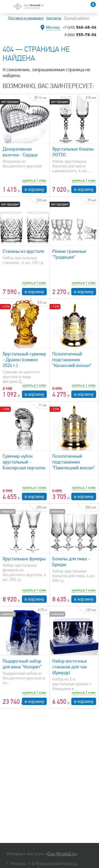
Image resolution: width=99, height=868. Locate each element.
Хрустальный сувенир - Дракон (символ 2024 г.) (24, 360)
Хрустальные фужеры (24, 559)
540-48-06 (80, 27)
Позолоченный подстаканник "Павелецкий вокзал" (74, 462)
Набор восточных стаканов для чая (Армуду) (70, 667)
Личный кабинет (77, 18)
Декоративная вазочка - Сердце (20, 152)
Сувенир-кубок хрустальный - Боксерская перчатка (24, 462)
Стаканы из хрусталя (23, 251)
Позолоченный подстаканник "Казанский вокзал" (72, 360)
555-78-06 (81, 35)
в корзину (34, 189)
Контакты (54, 18)
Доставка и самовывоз (26, 18)
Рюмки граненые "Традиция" (69, 254)
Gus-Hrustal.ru (62, 854)
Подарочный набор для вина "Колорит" (22, 664)
